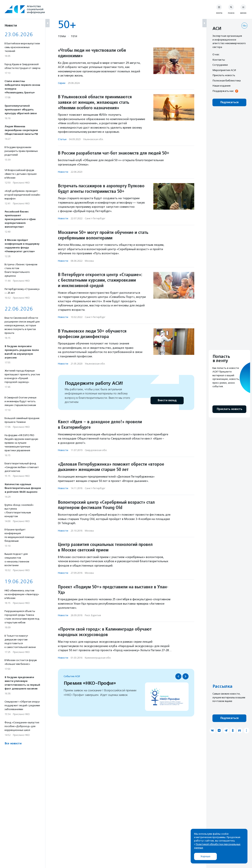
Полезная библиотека (227, 80)
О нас (216, 54)
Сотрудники (220, 65)
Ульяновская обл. (93, 139)
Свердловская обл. (96, 450)
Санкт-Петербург (95, 218)
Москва (89, 261)
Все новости (13, 743)
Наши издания (221, 86)
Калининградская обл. (98, 658)
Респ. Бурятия (93, 615)
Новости (63, 172)
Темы (62, 36)
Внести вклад (167, 400)
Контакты (219, 60)
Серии (62, 83)
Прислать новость (224, 75)
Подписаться (229, 102)
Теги (74, 36)
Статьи (62, 139)
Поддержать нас (223, 91)
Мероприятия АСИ (224, 70)
